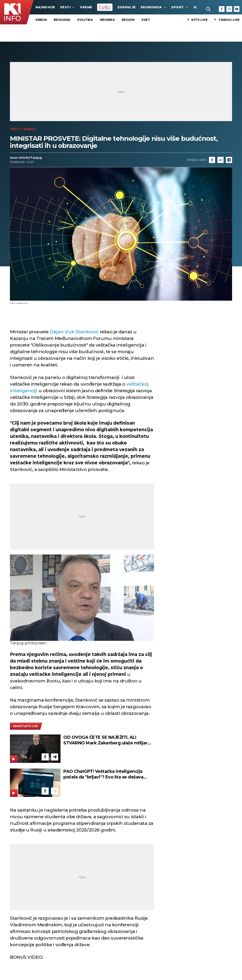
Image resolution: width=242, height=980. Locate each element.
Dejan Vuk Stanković (75, 332)
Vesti (68, 7)
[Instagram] (229, 9)
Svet (146, 20)
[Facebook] (222, 9)
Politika (85, 20)
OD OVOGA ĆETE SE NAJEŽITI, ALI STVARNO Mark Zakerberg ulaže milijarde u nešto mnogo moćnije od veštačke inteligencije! (108, 740)
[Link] (220, 160)
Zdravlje (127, 7)
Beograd (62, 20)
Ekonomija (154, 7)
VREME (86, 7)
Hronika (107, 20)
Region (128, 20)
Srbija (41, 20)
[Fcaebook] (212, 160)
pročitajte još (25, 726)
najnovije (45, 7)
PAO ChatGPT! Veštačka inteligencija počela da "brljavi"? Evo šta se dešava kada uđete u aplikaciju (103, 774)
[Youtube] (237, 9)
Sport (180, 7)
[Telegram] (229, 160)
